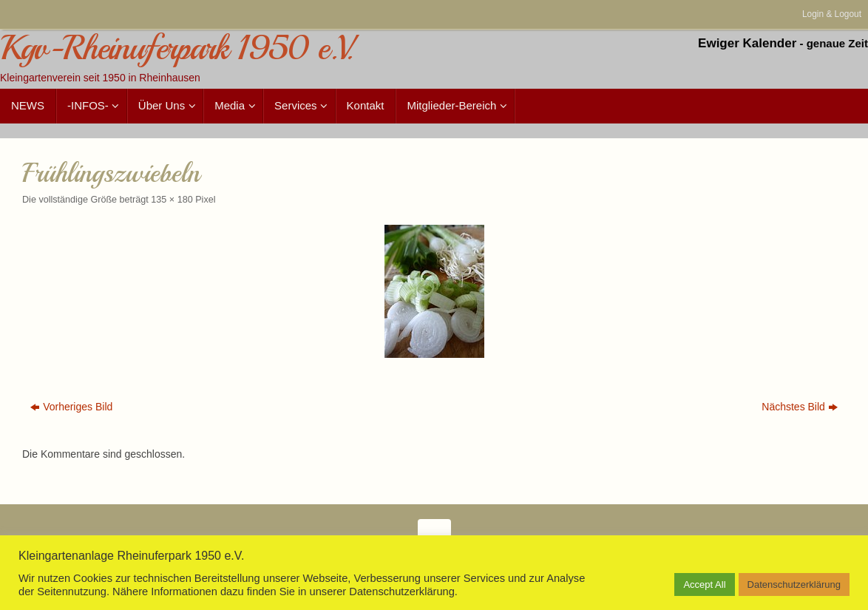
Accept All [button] (704, 584)
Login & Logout (832, 14)
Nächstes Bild (800, 407)
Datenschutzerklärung (794, 584)
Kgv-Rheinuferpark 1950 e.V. (176, 48)
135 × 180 (172, 200)
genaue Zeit (837, 43)
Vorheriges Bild (71, 407)
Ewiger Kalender (747, 43)
